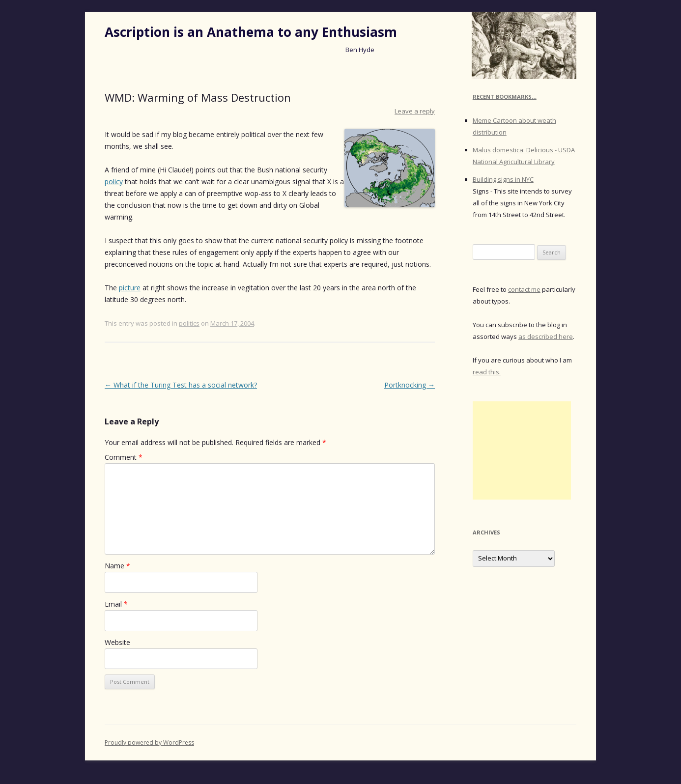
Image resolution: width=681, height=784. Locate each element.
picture (130, 288)
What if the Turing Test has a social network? (181, 385)
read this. (487, 372)
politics (189, 323)
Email (116, 604)
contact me (524, 289)
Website (117, 642)
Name (117, 566)
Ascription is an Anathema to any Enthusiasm (251, 32)
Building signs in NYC (503, 179)
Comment (124, 457)
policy (114, 182)
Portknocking (410, 385)
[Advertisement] (522, 450)
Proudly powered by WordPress (149, 742)
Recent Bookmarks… (505, 97)
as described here (546, 336)
